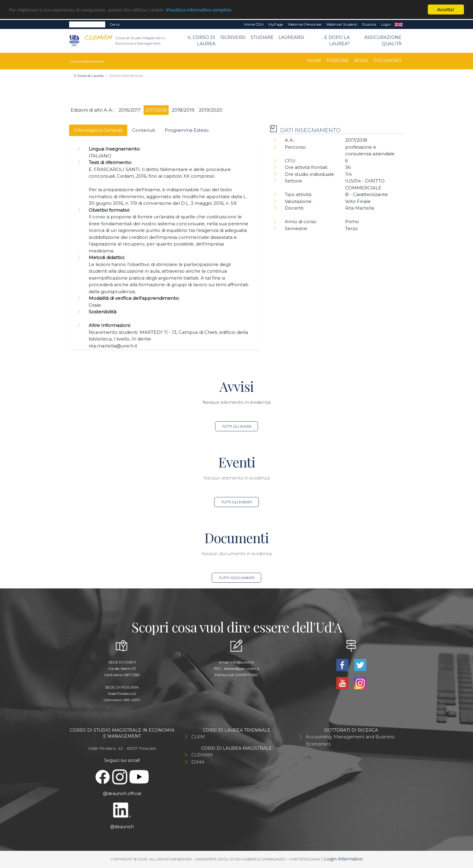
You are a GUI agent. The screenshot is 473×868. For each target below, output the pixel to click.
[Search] (87, 24)
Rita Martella (360, 208)
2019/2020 (211, 110)
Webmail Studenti (342, 24)
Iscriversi (233, 37)
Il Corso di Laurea (201, 41)
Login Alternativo (343, 859)
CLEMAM (202, 755)
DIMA (198, 762)
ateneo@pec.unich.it (241, 668)
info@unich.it (242, 662)
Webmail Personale (305, 24)
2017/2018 (156, 110)
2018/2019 (183, 110)
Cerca (114, 24)
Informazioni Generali (98, 130)
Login (386, 24)
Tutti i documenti (237, 578)
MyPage (276, 24)
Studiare (262, 37)
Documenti (387, 61)
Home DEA (254, 24)
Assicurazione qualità (383, 41)
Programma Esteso (187, 130)
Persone (338, 61)
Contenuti (144, 130)
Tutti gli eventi (237, 502)
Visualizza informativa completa (199, 10)
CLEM (198, 737)
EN (399, 24)
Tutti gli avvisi (237, 426)
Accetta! (446, 10)
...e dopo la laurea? (336, 41)
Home (314, 61)
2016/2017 (130, 110)
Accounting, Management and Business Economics (350, 740)
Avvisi (361, 61)
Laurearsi (291, 37)
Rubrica (369, 24)
